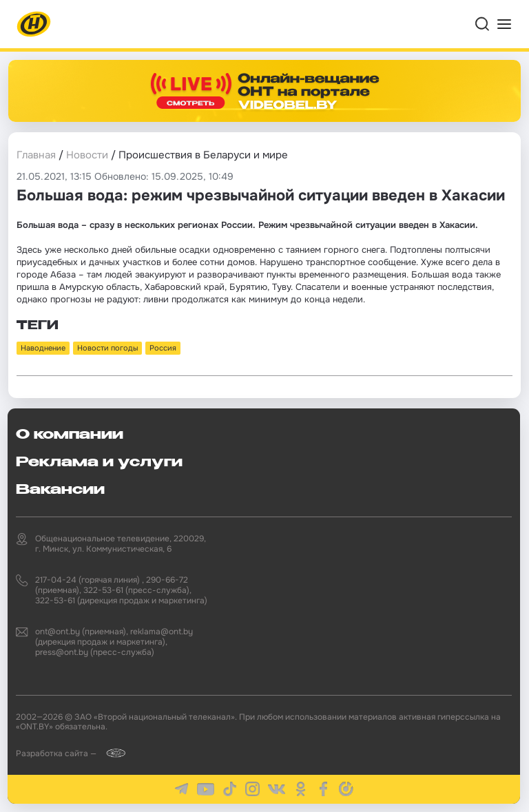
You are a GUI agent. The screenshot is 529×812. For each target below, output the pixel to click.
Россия (163, 348)
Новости (87, 155)
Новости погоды (107, 348)
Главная (36, 155)
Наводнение (43, 348)
